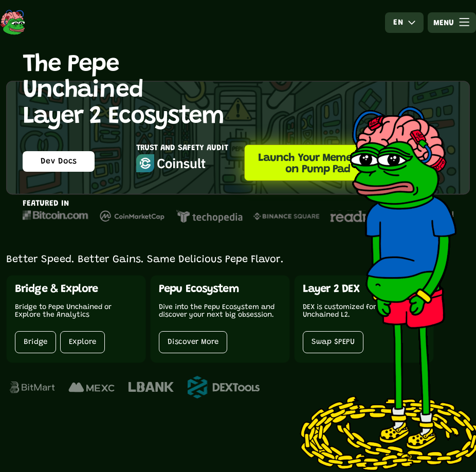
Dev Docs (59, 161)
